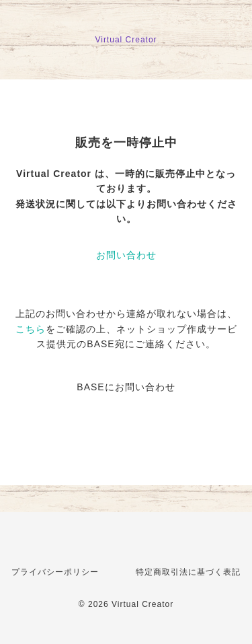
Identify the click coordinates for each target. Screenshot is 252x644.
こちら (31, 329)
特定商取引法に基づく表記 (188, 572)
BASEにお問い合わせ (126, 387)
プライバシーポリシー (55, 572)
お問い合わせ (126, 255)
